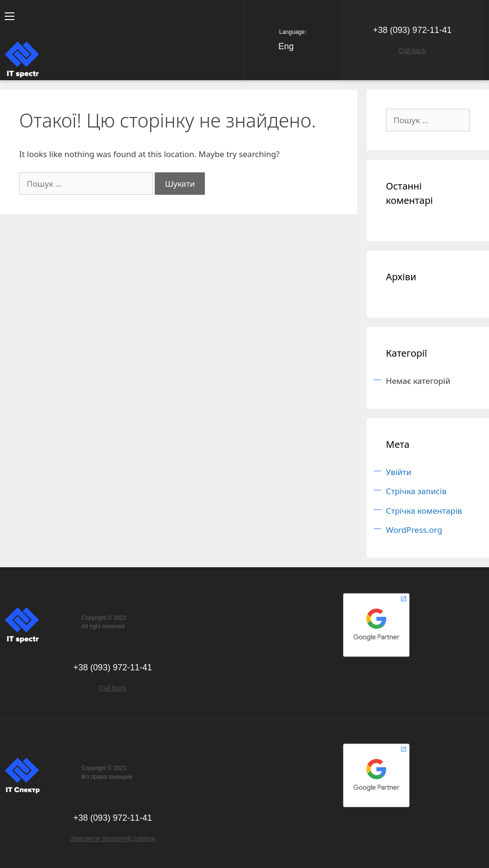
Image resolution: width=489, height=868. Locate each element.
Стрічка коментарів (424, 511)
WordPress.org (414, 530)
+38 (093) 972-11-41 (412, 30)
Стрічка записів (416, 491)
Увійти (399, 472)
